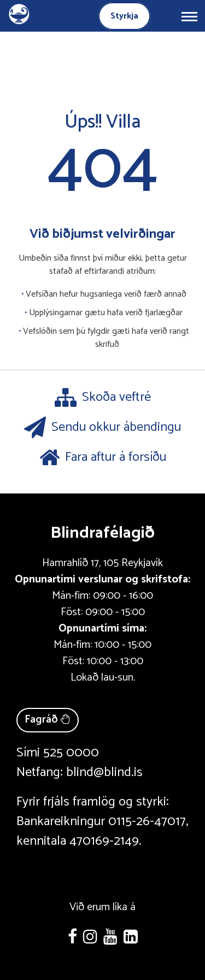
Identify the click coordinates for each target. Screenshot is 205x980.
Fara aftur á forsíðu (103, 458)
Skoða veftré (103, 398)
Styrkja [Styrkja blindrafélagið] (124, 16)
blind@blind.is (104, 772)
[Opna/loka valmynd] (189, 16)
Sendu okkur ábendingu (102, 428)
